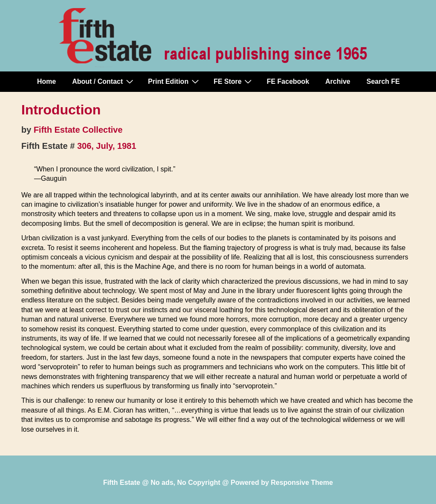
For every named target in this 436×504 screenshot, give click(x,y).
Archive (338, 81)
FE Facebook (288, 81)
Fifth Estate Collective (78, 130)
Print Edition (175, 81)
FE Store (234, 81)
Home (46, 81)
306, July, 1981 (107, 146)
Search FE (383, 81)
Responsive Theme (302, 483)
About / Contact (103, 81)
